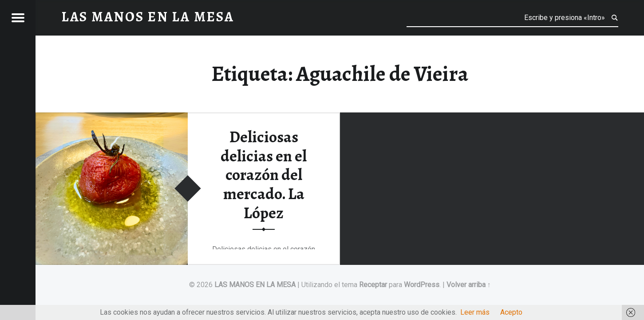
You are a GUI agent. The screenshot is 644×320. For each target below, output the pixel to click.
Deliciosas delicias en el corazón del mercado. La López (264, 175)
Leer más (475, 312)
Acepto (511, 312)
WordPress (422, 285)
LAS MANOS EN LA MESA (255, 285)
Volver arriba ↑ (469, 285)
